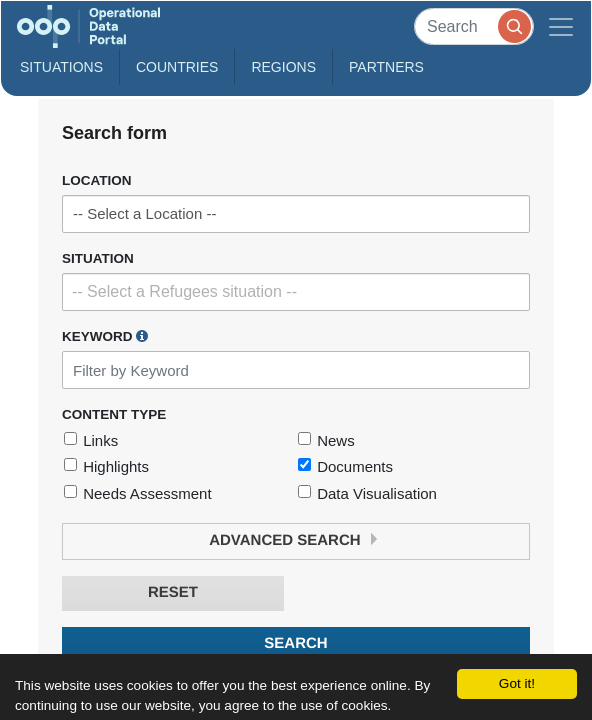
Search (295, 643)
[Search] (474, 26)
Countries (177, 67)
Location (97, 180)
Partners (386, 67)
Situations (61, 67)
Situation (98, 258)
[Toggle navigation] (561, 26)
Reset (173, 592)
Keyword (105, 336)
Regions (283, 67)
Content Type (114, 414)
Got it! (517, 683)
